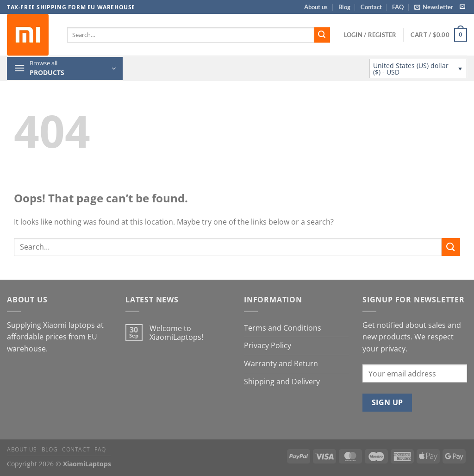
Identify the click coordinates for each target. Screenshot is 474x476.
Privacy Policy (268, 345)
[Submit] (322, 35)
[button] (434, 7)
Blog (344, 7)
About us (316, 7)
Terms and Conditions (283, 328)
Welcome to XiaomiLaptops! (176, 333)
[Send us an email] (462, 7)
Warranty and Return (281, 363)
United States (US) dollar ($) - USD (411, 69)
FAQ (398, 7)
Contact (371, 7)
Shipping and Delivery (282, 382)
